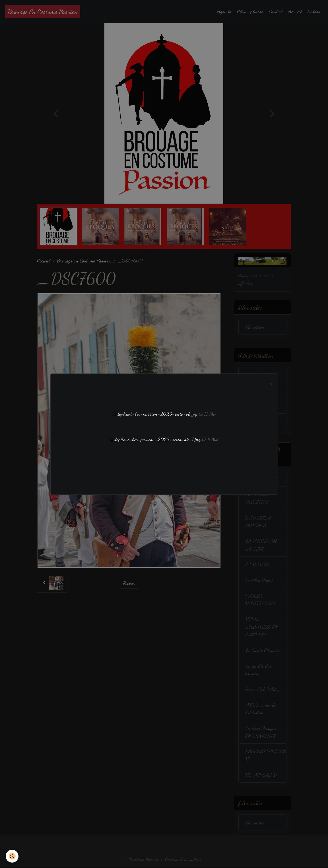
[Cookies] (12, 856)
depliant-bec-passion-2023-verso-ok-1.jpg (157, 439)
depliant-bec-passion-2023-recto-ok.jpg (157, 414)
